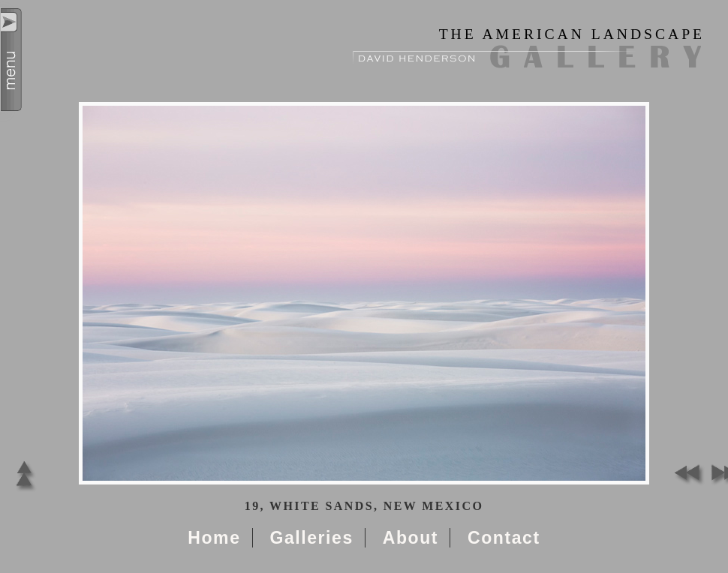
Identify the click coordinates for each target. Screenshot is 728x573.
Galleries (311, 538)
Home (214, 538)
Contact (504, 538)
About (411, 538)
